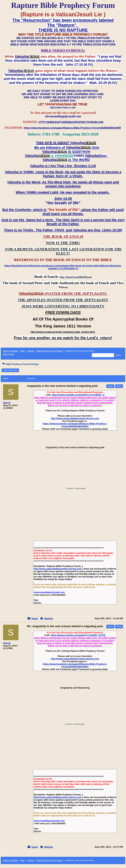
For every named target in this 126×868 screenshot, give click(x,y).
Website (49, 618)
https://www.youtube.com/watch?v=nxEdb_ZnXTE (78, 635)
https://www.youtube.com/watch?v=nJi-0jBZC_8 (78, 395)
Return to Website (10, 351)
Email (35, 618)
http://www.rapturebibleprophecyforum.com (75, 418)
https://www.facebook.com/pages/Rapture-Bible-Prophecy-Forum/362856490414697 (75, 425)
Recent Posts (9, 354)
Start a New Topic (10, 370)
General (31, 351)
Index (23, 351)
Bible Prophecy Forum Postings (50, 351)
